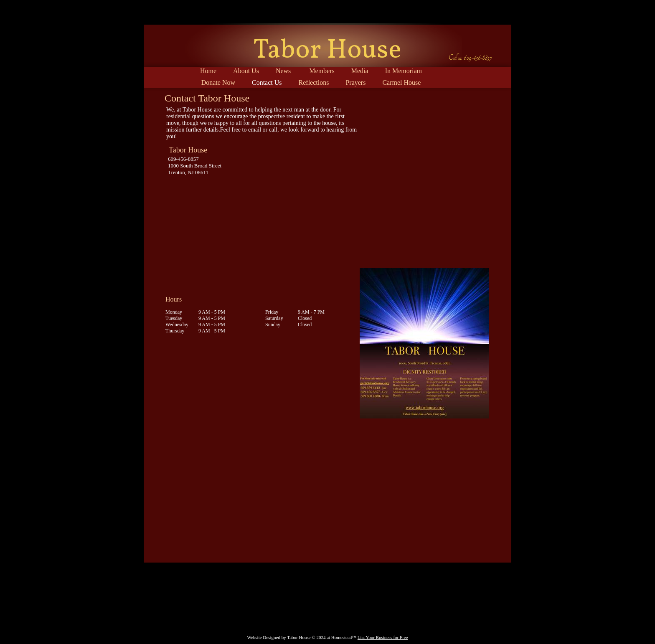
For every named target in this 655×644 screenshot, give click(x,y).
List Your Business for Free (383, 637)
